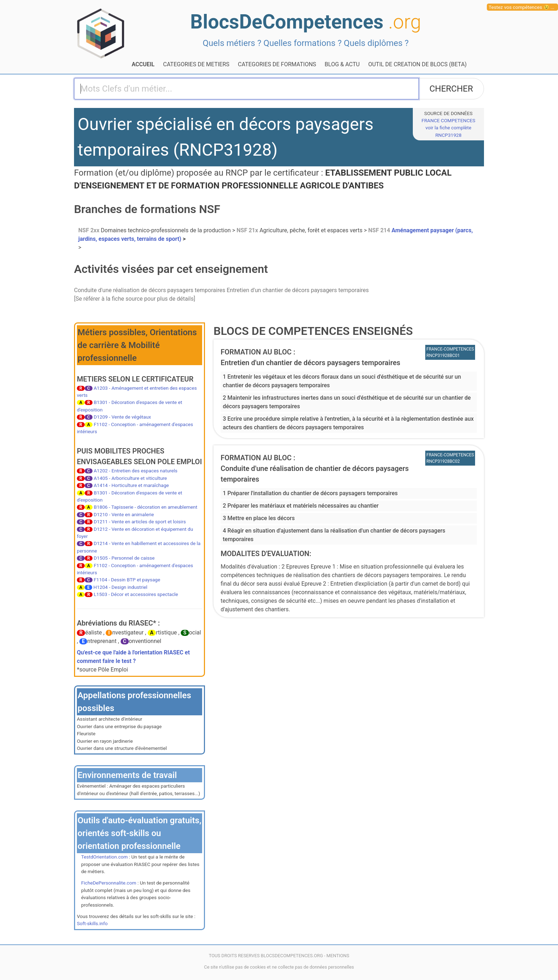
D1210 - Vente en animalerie (124, 514)
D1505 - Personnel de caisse (124, 558)
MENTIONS (338, 956)
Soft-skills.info (92, 923)
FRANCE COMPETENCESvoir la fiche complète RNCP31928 (448, 128)
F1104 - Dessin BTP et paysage (127, 580)
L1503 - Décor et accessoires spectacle (136, 594)
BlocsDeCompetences (306, 22)
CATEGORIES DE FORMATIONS (277, 64)
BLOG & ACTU (342, 64)
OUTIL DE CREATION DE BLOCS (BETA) (418, 64)
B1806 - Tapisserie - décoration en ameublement (145, 507)
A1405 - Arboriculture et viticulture (130, 478)
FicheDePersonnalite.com (109, 883)
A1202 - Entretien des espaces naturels (135, 471)
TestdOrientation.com (104, 857)
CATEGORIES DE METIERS (196, 64)
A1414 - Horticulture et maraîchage (131, 485)
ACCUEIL (143, 64)
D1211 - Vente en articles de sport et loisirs (140, 522)
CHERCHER (451, 89)
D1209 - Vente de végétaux (122, 417)
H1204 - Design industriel (121, 587)
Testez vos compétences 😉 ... (522, 7)
